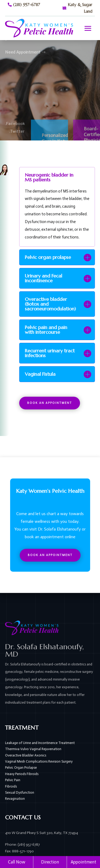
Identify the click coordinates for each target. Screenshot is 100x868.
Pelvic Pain (13, 780)
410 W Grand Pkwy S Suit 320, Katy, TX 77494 (41, 833)
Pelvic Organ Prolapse (21, 767)
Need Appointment (23, 45)
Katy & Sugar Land (80, 8)
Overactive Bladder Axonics (26, 755)
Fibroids (11, 786)
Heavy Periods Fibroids (22, 774)
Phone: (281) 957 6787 (22, 845)
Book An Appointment (50, 403)
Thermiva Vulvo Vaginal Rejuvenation (33, 749)
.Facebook (15, 129)
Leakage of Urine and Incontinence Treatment (40, 743)
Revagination (15, 799)
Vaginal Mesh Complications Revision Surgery (39, 761)
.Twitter (17, 137)
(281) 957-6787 (27, 5)
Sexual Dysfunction (20, 792)
